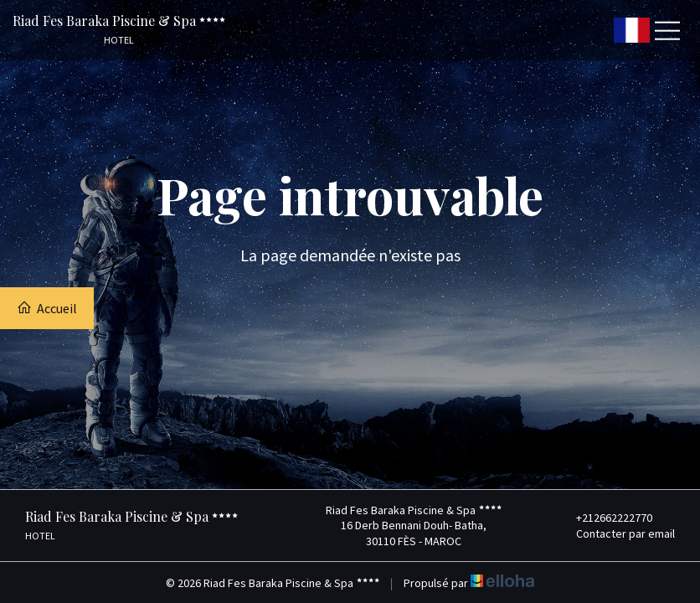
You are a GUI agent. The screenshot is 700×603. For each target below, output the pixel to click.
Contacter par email (616, 533)
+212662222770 (605, 518)
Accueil (47, 308)
